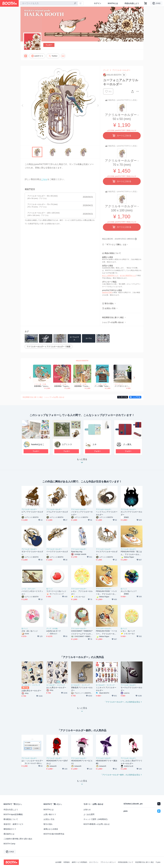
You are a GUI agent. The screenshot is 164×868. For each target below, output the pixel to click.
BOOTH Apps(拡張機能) (13, 814)
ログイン (98, 3)
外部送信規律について (126, 862)
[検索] (75, 3)
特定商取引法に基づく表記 (113, 317)
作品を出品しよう (132, 3)
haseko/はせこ (38, 444)
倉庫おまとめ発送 (51, 829)
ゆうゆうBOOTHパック (128, 276)
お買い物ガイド (50, 814)
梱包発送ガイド (10, 829)
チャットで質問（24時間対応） (96, 819)
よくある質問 (89, 814)
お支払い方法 (110, 308)
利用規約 (67, 862)
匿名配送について (11, 819)
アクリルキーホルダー (121, 70)
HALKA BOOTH (82, 361)
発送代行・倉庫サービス (13, 824)
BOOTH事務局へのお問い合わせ (97, 824)
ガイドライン (94, 862)
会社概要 (58, 862)
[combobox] (49, 3)
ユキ (95, 444)
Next (98, 105)
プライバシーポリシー (108, 862)
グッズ (106, 70)
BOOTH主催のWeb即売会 (54, 834)
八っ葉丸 (127, 444)
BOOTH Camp (9, 844)
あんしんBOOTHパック (110, 276)
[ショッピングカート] (146, 3)
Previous (23, 105)
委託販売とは (9, 834)
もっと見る (82, 462)
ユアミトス (67, 444)
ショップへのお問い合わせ (113, 322)
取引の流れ (109, 303)
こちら (44, 179)
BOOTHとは (113, 3)
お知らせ (87, 810)
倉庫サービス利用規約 (79, 862)
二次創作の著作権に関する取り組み (18, 839)
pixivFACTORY (107, 292)
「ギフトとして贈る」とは (115, 244)
